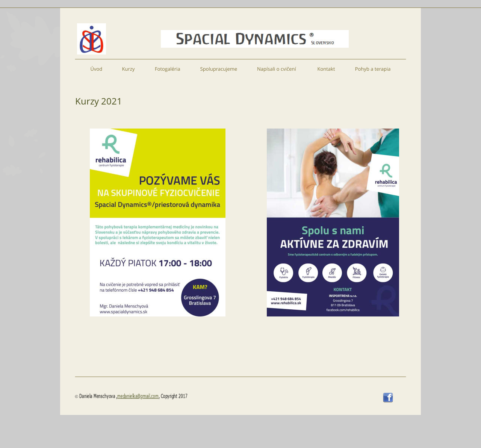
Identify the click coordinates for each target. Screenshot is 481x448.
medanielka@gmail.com (138, 396)
